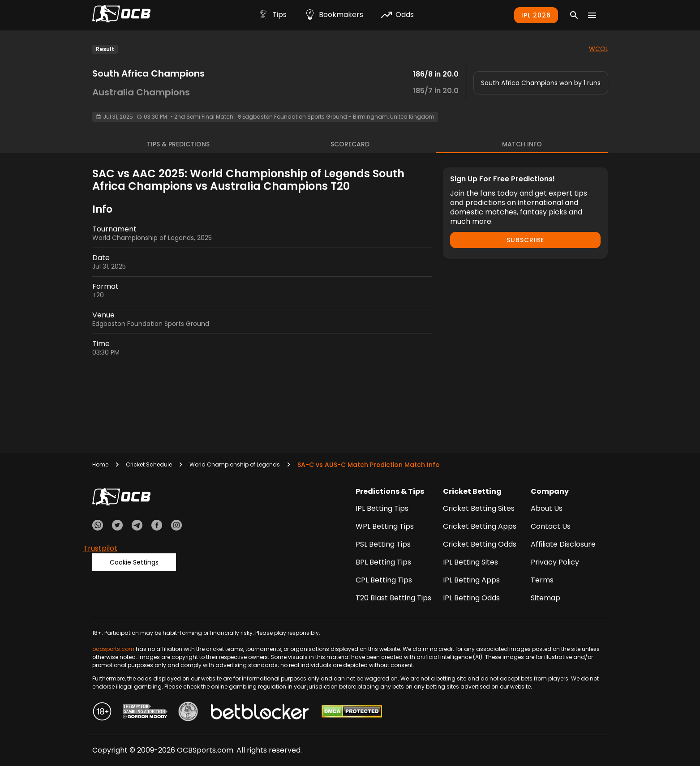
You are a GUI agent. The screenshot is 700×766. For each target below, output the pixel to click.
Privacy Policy (555, 562)
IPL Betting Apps (471, 580)
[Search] (574, 15)
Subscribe (525, 240)
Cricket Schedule (149, 464)
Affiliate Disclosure (563, 544)
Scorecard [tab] (350, 144)
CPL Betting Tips (384, 580)
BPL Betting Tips (383, 562)
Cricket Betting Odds (480, 544)
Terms (542, 580)
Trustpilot (100, 548)
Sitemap (545, 598)
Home (100, 464)
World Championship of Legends (235, 464)
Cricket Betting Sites (479, 508)
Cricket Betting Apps (480, 526)
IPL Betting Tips (382, 508)
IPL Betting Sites (470, 562)
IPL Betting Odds (471, 598)
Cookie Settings (134, 562)
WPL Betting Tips (385, 526)
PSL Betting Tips (383, 544)
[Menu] (592, 15)
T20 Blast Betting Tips (393, 598)
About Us (547, 508)
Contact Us (551, 526)
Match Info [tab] (522, 144)
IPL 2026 (536, 15)
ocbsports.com (113, 649)
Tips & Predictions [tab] (178, 144)
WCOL (599, 49)
